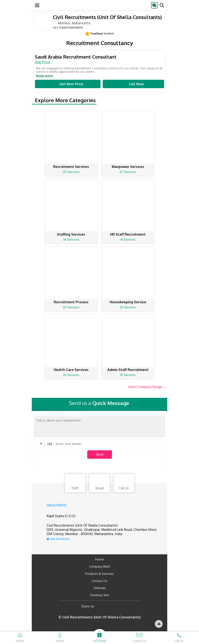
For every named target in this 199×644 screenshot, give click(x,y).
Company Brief (99, 566)
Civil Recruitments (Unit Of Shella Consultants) (107, 17)
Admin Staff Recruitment (128, 370)
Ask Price (43, 62)
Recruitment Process (71, 302)
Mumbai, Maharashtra (72, 23)
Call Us (124, 484)
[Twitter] (119, 606)
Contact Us (99, 581)
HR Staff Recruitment (128, 234)
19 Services (128, 375)
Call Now (133, 84)
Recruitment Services (71, 167)
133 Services (71, 172)
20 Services (71, 375)
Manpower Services (128, 167)
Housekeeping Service (128, 302)
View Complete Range (147, 387)
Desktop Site (100, 595)
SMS (75, 484)
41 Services (128, 240)
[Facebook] (101, 606)
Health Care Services (71, 370)
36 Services (71, 240)
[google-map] (105, 538)
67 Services (128, 172)
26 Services (71, 307)
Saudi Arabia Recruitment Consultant (76, 57)
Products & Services (99, 574)
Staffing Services (71, 234)
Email (99, 484)
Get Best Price (68, 84)
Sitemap (100, 588)
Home (100, 559)
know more (44, 76)
